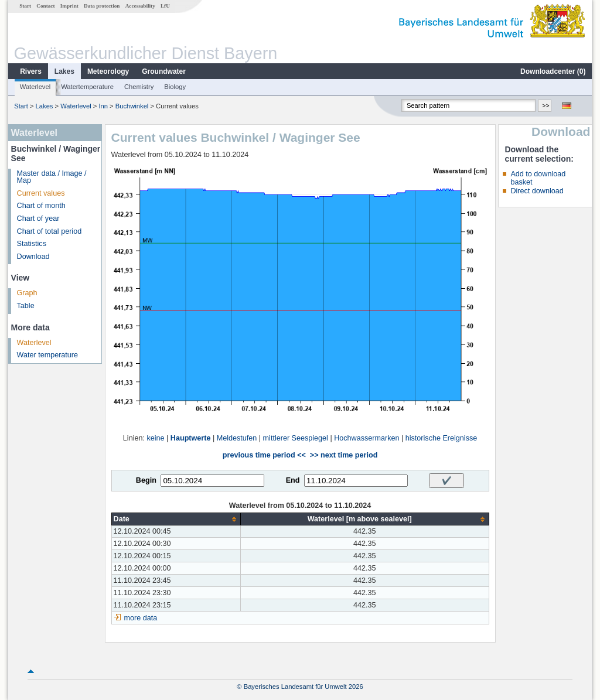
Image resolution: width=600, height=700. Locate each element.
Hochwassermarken (367, 438)
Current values (41, 193)
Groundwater (164, 71)
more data (141, 618)
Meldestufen (237, 438)
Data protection (102, 6)
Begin (146, 480)
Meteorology (108, 71)
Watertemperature (87, 87)
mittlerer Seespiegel (296, 438)
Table (26, 306)
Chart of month (41, 206)
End (293, 480)
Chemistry (139, 87)
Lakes (64, 71)
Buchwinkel (132, 106)
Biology (175, 87)
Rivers (31, 71)
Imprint (69, 6)
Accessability (140, 6)
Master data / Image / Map (52, 177)
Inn (103, 106)
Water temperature (48, 355)
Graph (27, 293)
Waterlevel (35, 87)
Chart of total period (50, 231)
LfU (165, 6)
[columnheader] (176, 519)
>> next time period (344, 455)
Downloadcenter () (553, 71)
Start (25, 6)
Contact (45, 6)
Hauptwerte (191, 438)
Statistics (32, 244)
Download (33, 257)
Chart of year (38, 218)
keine (155, 438)
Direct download (537, 191)
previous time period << (264, 455)
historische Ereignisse (442, 438)
